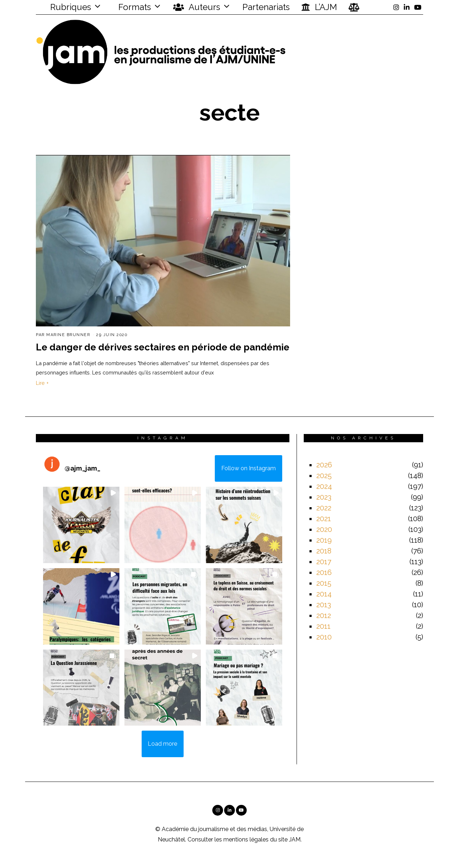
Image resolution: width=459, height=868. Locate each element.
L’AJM (319, 7)
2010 (324, 637)
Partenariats (266, 7)
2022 (324, 508)
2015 (324, 583)
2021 (324, 519)
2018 (324, 551)
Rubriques (66, 7)
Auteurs (197, 7)
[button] (81, 525)
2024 (324, 486)
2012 (324, 615)
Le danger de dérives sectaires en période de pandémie (163, 347)
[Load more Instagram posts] (163, 744)
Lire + (42, 383)
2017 (324, 562)
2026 (324, 465)
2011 (323, 626)
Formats (134, 7)
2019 (324, 540)
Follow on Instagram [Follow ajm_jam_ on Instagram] (249, 468)
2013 (324, 605)
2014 (324, 594)
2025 (324, 476)
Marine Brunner (68, 335)
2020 (324, 529)
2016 (324, 572)
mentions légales (246, 839)
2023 (324, 497)
